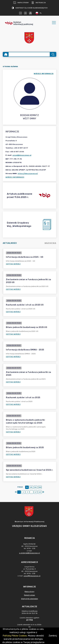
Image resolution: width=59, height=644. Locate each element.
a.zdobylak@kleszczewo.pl (29, 553)
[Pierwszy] (16, 492)
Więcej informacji (15, 177)
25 (31, 487)
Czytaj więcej (13, 264)
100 (40, 487)
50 (35, 487)
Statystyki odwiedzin (30, 599)
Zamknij (53, 636)
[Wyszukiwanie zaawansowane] (29, 54)
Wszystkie (51, 243)
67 (36, 492)
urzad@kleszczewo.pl (22, 155)
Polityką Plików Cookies (15, 636)
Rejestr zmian (29, 595)
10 (27, 487)
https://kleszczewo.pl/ (28, 174)
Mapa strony (21, 3)
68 (40, 492)
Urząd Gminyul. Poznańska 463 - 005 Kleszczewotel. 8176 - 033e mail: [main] (29, 571)
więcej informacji (44, 74)
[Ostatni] (43, 492)
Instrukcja (39, 3)
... (32, 492)
